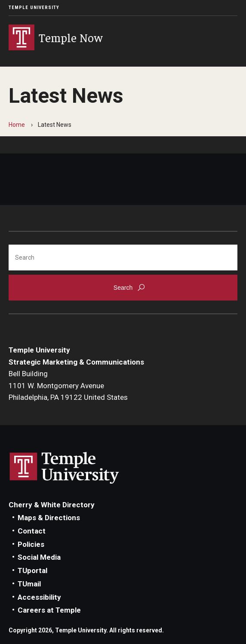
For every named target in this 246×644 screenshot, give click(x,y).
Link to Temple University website (65, 468)
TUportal (32, 570)
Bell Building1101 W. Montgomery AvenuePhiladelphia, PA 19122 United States (68, 385)
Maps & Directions (49, 518)
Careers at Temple (49, 610)
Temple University (34, 8)
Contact (32, 531)
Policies (31, 544)
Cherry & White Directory (52, 505)
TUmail (29, 584)
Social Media (39, 557)
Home (17, 125)
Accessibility (39, 597)
